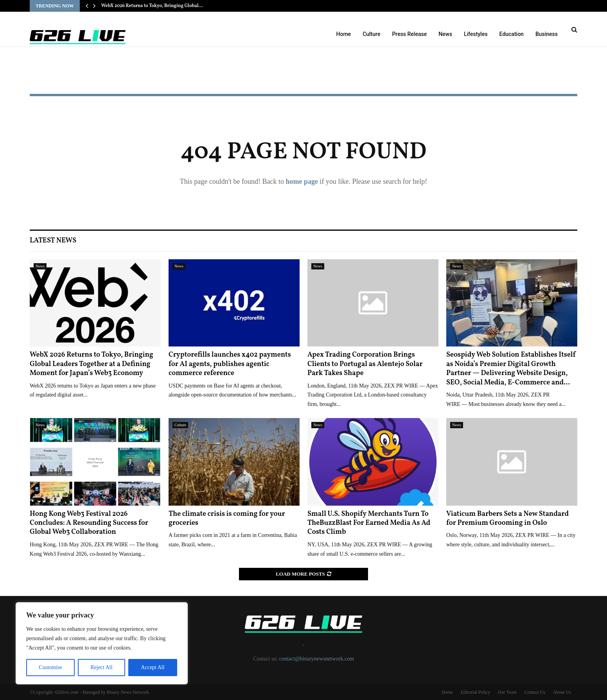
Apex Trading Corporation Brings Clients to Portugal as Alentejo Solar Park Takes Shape (365, 364)
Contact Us (535, 692)
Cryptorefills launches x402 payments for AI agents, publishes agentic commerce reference (230, 364)
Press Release (409, 34)
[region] (102, 643)
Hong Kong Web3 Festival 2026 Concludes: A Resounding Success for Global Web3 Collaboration (89, 523)
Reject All (101, 667)
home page (302, 181)
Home (344, 34)
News (445, 34)
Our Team (507, 692)
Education (512, 34)
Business (547, 34)
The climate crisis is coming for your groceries (227, 519)
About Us (562, 692)
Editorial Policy (476, 692)
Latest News (53, 241)
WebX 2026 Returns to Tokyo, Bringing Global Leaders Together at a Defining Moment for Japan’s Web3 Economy (92, 364)
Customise (50, 667)
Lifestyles (476, 34)
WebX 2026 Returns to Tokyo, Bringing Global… (152, 6)
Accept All (153, 667)
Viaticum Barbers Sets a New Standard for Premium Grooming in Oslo (507, 519)
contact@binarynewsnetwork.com (317, 659)
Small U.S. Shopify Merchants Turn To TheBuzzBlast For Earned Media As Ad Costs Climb (369, 523)
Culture (371, 34)
